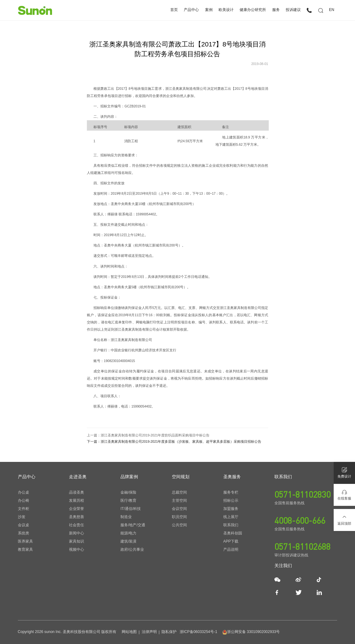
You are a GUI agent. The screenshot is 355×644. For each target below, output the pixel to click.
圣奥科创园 (233, 533)
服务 (276, 10)
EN (332, 10)
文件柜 (24, 509)
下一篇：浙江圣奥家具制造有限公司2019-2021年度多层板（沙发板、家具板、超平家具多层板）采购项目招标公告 (174, 442)
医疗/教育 (128, 501)
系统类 (24, 533)
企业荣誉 (77, 509)
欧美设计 (226, 10)
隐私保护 (169, 632)
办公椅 (24, 501)
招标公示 (231, 501)
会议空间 (179, 509)
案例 (209, 10)
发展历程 (77, 501)
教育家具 (25, 549)
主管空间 (179, 501)
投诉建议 (293, 10)
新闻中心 (77, 533)
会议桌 (24, 525)
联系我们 (231, 525)
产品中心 (191, 10)
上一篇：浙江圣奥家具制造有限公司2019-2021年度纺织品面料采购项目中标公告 (148, 435)
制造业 (126, 517)
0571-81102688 (302, 546)
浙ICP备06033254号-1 (199, 632)
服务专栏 (231, 492)
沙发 (22, 517)
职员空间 (179, 517)
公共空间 (179, 525)
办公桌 (24, 492)
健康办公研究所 (253, 10)
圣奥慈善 (77, 517)
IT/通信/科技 (131, 509)
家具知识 (77, 541)
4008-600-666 (300, 520)
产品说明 (231, 549)
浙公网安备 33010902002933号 (251, 632)
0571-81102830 (302, 494)
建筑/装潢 (128, 541)
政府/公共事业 (132, 549)
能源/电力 (128, 533)
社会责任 (77, 525)
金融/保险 (128, 492)
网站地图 (129, 632)
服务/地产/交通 (133, 525)
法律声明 (149, 632)
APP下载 (231, 541)
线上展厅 (231, 517)
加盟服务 (231, 509)
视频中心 (77, 549)
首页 (174, 10)
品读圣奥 (77, 492)
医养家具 (25, 541)
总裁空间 (179, 492)
